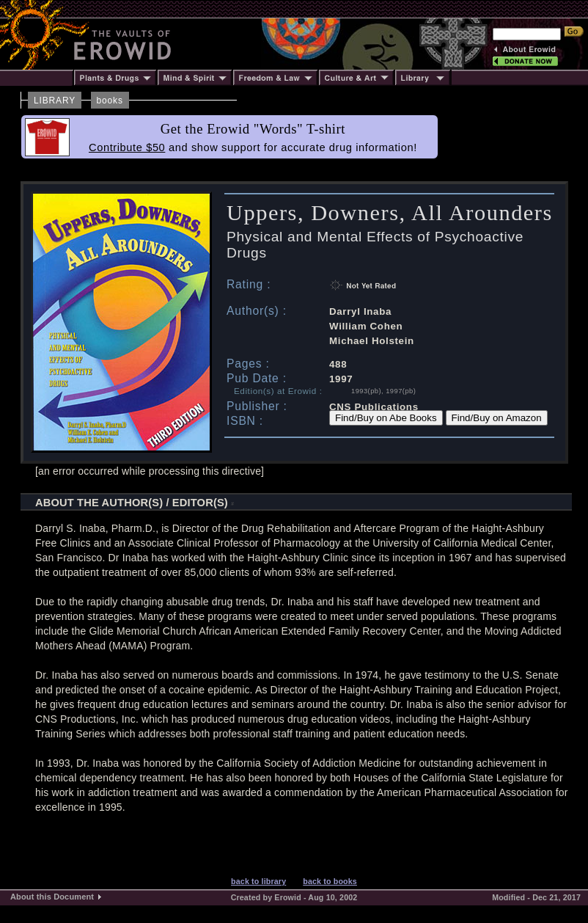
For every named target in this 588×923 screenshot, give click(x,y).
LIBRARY (55, 101)
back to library (258, 881)
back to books (330, 881)
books (110, 101)
